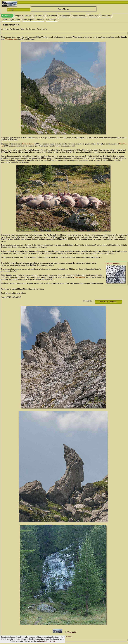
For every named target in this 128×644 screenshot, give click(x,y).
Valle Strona (94, 16)
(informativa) (42, 641)
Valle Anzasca (39, 16)
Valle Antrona (52, 16)
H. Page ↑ (12, 10)
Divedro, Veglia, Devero (11, 20)
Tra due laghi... (52, 20)
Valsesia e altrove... (79, 16)
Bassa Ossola (106, 16)
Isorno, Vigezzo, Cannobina (33, 20)
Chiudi (53, 641)
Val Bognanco (64, 16)
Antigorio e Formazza (23, 16)
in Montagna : (7, 16)
